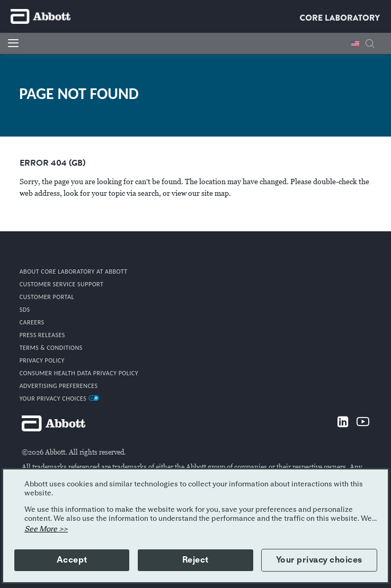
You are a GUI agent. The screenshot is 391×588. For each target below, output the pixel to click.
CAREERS (32, 322)
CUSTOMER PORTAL (47, 297)
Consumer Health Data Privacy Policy (79, 373)
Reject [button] (196, 560)
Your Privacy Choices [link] (59, 399)
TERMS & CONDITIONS (51, 348)
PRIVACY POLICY (42, 360)
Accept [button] (72, 560)
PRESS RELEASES (42, 335)
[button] (370, 45)
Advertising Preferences (59, 386)
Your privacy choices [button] (319, 560)
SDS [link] (25, 310)
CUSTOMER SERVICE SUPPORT (62, 284)
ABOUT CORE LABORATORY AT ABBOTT (74, 272)
